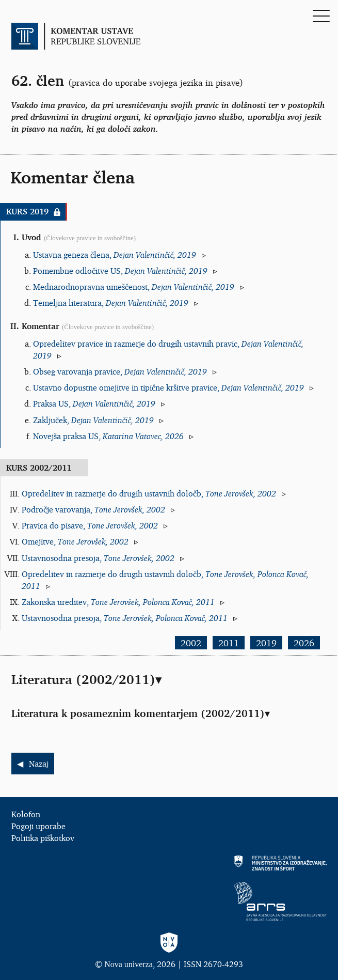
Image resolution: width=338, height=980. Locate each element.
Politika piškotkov (43, 838)
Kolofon (26, 814)
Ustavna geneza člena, (115, 255)
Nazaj (39, 764)
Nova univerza (128, 964)
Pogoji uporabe (38, 826)
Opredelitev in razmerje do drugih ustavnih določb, (149, 493)
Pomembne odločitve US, (120, 271)
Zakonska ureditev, (118, 602)
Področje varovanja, (93, 509)
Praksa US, (94, 403)
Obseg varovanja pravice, (120, 371)
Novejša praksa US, (108, 436)
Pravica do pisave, (90, 525)
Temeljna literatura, (111, 303)
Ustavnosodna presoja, (98, 558)
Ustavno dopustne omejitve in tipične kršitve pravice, (168, 387)
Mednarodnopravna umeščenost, (134, 287)
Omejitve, (75, 541)
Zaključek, (93, 420)
